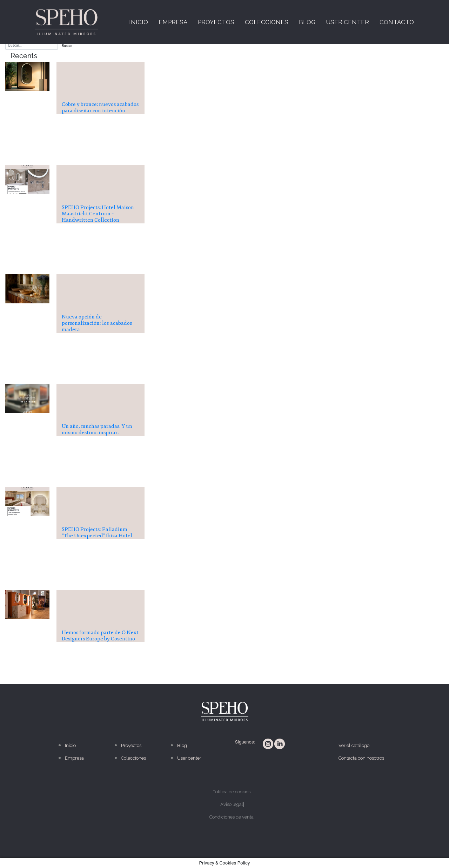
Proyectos (216, 22)
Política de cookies (232, 792)
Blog (307, 22)
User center (347, 22)
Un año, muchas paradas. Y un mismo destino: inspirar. (97, 429)
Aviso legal (232, 804)
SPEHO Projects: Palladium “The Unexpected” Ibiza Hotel (97, 533)
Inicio (139, 22)
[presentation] (27, 76)
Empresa (173, 22)
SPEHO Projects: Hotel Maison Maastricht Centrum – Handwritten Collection (98, 214)
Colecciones (267, 22)
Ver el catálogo (354, 745)
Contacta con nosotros (361, 758)
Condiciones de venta (232, 817)
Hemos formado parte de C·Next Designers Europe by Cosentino (100, 636)
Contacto (397, 22)
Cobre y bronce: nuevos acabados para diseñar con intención (100, 107)
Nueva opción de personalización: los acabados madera (97, 323)
